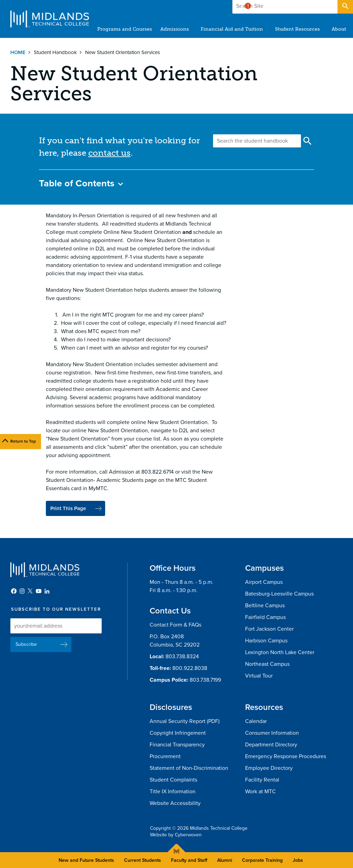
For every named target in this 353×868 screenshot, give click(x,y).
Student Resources (297, 29)
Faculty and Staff (189, 860)
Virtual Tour (259, 676)
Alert (244, 5)
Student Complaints (173, 781)
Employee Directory (269, 769)
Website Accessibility (175, 804)
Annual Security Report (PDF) (185, 722)
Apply (320, 7)
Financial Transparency (177, 745)
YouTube (39, 592)
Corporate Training (262, 860)
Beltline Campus (265, 606)
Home (18, 52)
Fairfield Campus (265, 618)
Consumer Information (272, 734)
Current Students (143, 860)
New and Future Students (86, 860)
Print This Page (70, 509)
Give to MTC (278, 7)
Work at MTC (260, 792)
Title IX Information (173, 792)
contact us (109, 153)
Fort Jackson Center (269, 630)
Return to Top (23, 441)
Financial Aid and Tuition (232, 29)
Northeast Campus (267, 665)
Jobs (298, 860)
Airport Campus (264, 583)
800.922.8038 (190, 669)
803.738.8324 (182, 657)
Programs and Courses (125, 29)
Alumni (225, 860)
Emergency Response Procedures (286, 757)
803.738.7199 (205, 681)
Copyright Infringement (178, 734)
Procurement (165, 757)
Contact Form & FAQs (175, 626)
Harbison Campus (266, 641)
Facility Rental (262, 781)
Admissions (175, 29)
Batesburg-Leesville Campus (279, 595)
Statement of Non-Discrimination (189, 769)
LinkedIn (47, 592)
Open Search (345, 7)
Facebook (14, 592)
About (339, 29)
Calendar (256, 722)
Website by (176, 835)
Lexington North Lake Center (280, 653)
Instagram (22, 592)
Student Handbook (55, 52)
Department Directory (271, 745)
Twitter (30, 592)
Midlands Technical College (50, 19)
